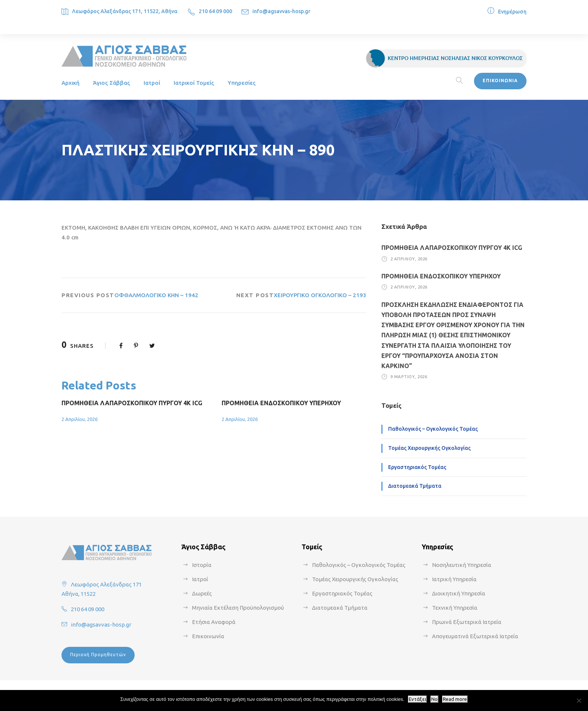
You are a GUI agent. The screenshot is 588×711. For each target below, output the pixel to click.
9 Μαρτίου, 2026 (409, 377)
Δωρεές (202, 593)
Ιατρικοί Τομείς (194, 83)
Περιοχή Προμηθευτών (98, 655)
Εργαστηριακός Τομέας (417, 467)
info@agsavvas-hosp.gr (281, 11)
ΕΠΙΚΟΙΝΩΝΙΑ (500, 80)
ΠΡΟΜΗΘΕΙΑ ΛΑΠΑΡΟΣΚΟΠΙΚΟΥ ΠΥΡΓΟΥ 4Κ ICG (132, 403)
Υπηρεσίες (242, 83)
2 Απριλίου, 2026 (79, 419)
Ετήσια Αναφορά (214, 622)
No (434, 699)
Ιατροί (152, 83)
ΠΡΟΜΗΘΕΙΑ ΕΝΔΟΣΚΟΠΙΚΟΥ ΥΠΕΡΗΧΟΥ (281, 403)
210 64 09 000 (215, 11)
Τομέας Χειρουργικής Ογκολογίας (429, 448)
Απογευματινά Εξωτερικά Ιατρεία (475, 636)
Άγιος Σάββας (112, 83)
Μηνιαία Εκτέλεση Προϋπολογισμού (238, 608)
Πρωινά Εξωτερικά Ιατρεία (467, 622)
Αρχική (70, 83)
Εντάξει (417, 699)
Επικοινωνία (208, 636)
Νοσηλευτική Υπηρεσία (462, 565)
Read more (455, 699)
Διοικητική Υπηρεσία (459, 593)
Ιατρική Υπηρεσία (454, 579)
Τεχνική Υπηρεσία (455, 608)
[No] (579, 700)
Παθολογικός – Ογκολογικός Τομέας (433, 429)
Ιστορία (202, 565)
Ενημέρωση (512, 12)
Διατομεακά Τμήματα (415, 486)
